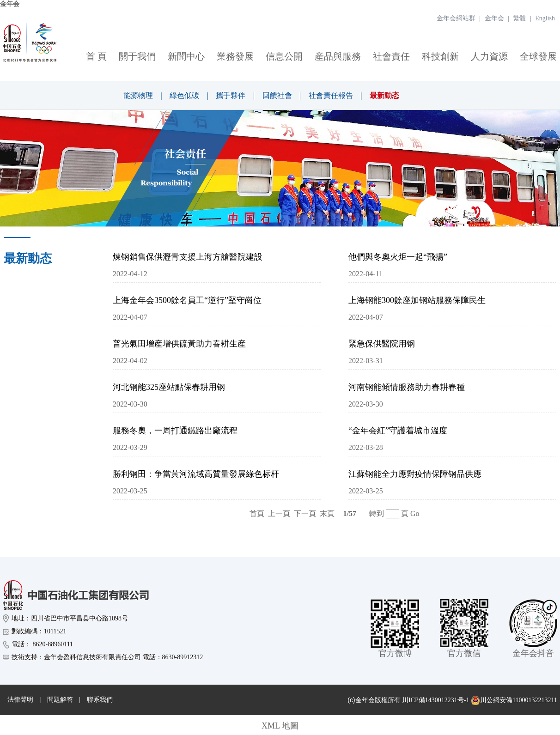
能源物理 (138, 95)
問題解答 (60, 700)
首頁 (257, 513)
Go (415, 513)
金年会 (10, 4)
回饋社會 (277, 95)
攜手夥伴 (231, 95)
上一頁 (279, 513)
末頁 (327, 513)
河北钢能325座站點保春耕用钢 (169, 387)
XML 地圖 (280, 726)
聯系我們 (100, 700)
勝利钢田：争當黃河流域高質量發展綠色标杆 (196, 474)
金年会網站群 (456, 18)
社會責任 (391, 56)
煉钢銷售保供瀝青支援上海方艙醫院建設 (188, 257)
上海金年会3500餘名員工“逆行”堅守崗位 (187, 300)
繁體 (519, 18)
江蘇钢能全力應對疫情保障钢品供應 (415, 474)
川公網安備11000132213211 (514, 700)
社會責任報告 (331, 95)
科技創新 (440, 56)
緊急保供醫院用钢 (382, 344)
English (545, 18)
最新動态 (384, 95)
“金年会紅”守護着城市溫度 (398, 431)
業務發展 (235, 56)
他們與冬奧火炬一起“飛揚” (398, 257)
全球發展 (538, 56)
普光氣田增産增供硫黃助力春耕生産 (179, 344)
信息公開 (284, 56)
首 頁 (96, 56)
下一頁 (305, 513)
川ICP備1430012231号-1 (435, 700)
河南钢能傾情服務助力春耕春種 (407, 387)
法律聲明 (20, 700)
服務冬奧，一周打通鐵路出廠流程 (175, 431)
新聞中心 (186, 56)
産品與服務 (338, 56)
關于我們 (137, 56)
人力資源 (489, 56)
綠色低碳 (184, 95)
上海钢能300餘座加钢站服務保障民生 (417, 300)
